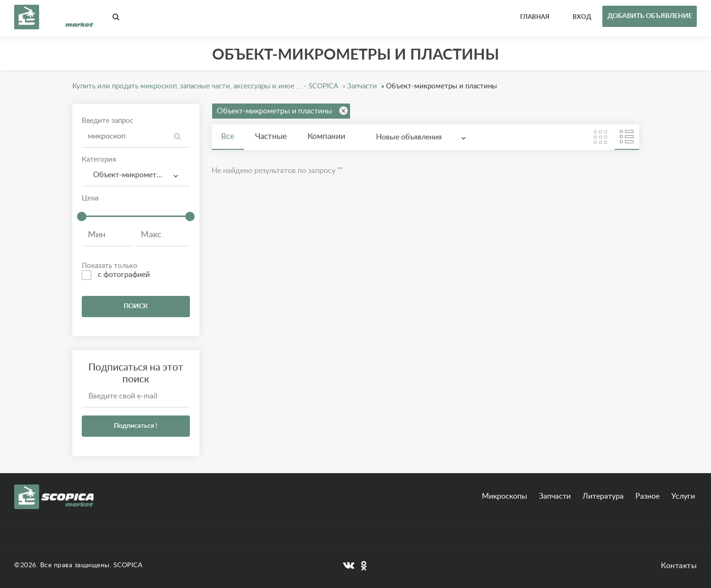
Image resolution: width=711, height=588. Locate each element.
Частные (271, 136)
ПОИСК (136, 306)
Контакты (679, 566)
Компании (326, 136)
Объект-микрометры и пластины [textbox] (140, 175)
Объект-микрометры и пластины (282, 111)
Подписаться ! (136, 426)
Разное (647, 496)
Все (228, 136)
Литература (603, 496)
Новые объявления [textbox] (409, 137)
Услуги (683, 496)
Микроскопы (505, 496)
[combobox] (136, 175)
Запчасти (555, 496)
